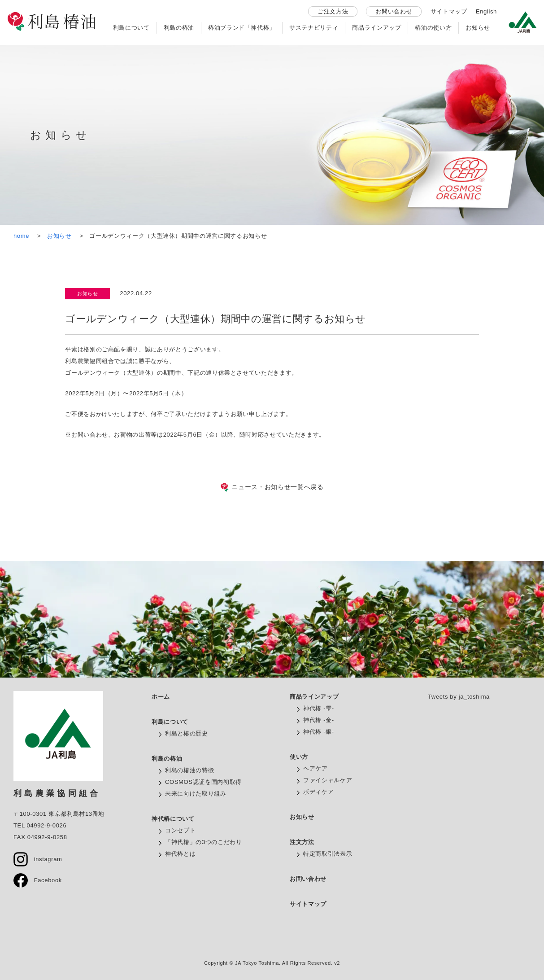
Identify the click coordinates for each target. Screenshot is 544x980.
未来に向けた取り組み (196, 794)
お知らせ (478, 28)
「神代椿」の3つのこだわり (204, 842)
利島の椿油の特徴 (189, 770)
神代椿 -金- (319, 720)
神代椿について (173, 819)
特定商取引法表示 (328, 854)
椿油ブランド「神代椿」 (242, 28)
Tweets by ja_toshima (459, 697)
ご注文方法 (333, 11)
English (486, 11)
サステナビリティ (314, 28)
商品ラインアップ (376, 28)
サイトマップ (449, 11)
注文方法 (302, 842)
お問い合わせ (394, 11)
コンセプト (180, 830)
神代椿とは (180, 854)
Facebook (38, 880)
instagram (38, 859)
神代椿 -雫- (319, 708)
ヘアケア (316, 768)
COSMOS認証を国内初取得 (203, 782)
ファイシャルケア (328, 780)
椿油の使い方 (433, 28)
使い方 (299, 757)
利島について (131, 28)
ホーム (161, 697)
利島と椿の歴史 (187, 733)
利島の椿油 (179, 28)
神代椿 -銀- (319, 732)
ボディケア (318, 792)
